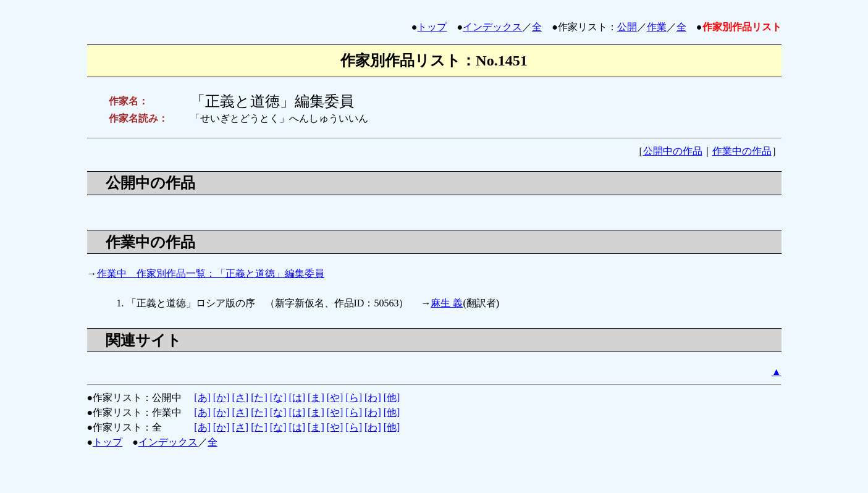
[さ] (240, 398)
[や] (335, 398)
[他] (392, 398)
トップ (432, 27)
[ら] (354, 398)
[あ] (202, 398)
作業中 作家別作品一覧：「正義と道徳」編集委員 (211, 273)
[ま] (316, 398)
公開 (627, 27)
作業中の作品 (742, 151)
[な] (278, 398)
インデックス (492, 27)
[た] (259, 398)
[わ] (373, 398)
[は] (297, 398)
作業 (657, 27)
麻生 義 (447, 303)
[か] (221, 398)
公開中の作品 (673, 151)
